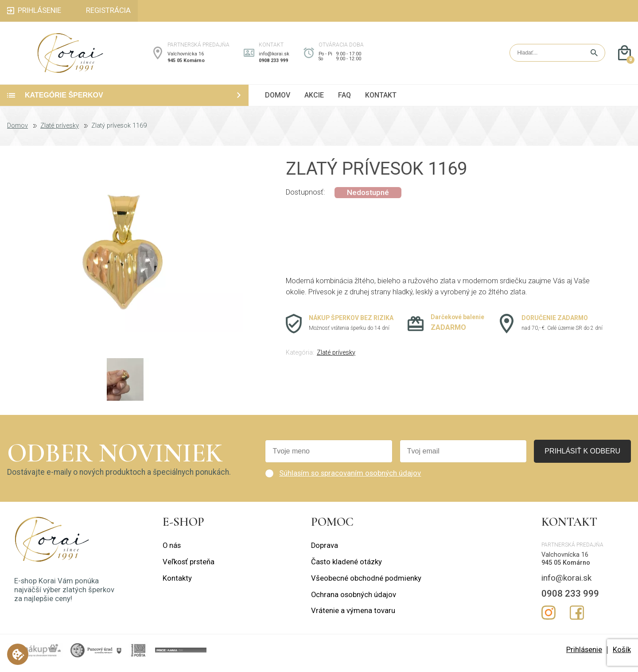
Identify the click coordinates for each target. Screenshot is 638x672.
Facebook (577, 619)
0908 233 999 (273, 64)
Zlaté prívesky (60, 132)
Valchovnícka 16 (186, 57)
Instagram (549, 619)
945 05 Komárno (186, 64)
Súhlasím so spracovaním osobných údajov (350, 479)
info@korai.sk (274, 57)
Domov (18, 132)
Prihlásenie (584, 656)
